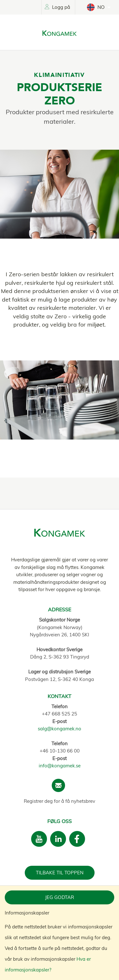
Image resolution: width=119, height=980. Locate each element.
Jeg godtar (60, 897)
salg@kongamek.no (60, 729)
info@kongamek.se (60, 766)
